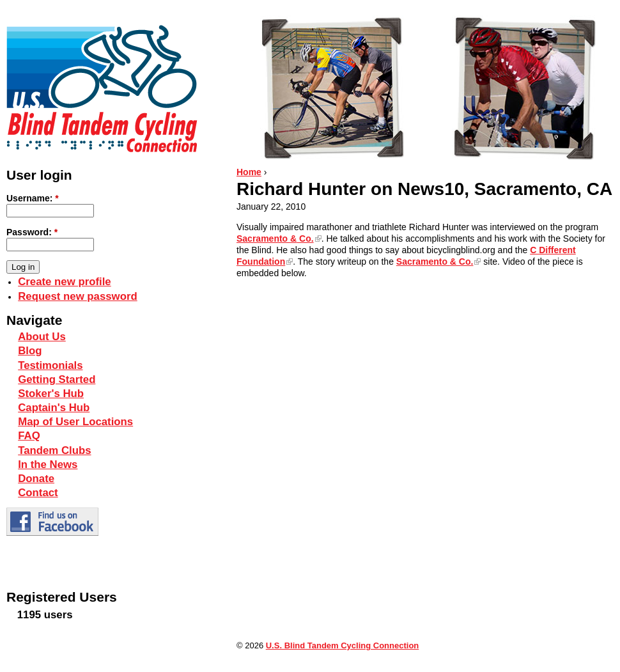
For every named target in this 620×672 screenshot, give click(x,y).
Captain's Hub (54, 408)
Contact (38, 493)
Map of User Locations (75, 422)
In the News (48, 465)
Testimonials (50, 365)
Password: (32, 232)
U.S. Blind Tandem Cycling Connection (343, 645)
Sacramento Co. (275, 238)
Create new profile (64, 282)
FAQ (29, 436)
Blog (30, 351)
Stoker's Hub (51, 394)
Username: (33, 198)
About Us (42, 337)
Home (249, 172)
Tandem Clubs (54, 450)
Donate (36, 479)
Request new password (78, 296)
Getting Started (57, 379)
